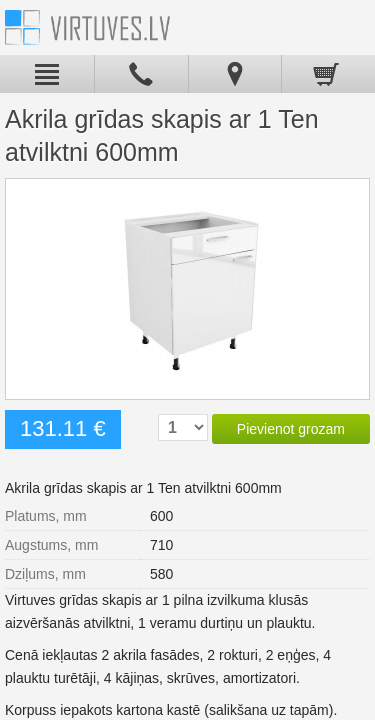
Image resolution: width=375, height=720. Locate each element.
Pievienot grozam (291, 429)
